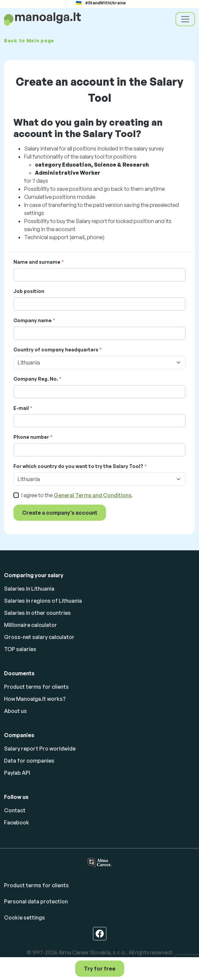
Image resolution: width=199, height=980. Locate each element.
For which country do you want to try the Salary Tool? (78, 466)
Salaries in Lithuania (29, 589)
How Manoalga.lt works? (35, 699)
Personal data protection (36, 901)
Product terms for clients (36, 687)
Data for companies (29, 761)
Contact (15, 810)
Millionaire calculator (31, 625)
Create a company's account (60, 513)
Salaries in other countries (37, 613)
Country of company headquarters (56, 350)
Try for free (100, 969)
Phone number (31, 437)
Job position (29, 291)
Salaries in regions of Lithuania (43, 601)
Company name (33, 320)
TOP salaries (20, 649)
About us (15, 711)
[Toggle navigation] (185, 19)
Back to (29, 40)
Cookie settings (24, 918)
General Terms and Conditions (93, 495)
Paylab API (17, 773)
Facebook (17, 822)
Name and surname (37, 262)
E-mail (21, 408)
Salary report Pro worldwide (40, 749)
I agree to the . (77, 495)
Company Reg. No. (36, 379)
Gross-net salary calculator (39, 637)
